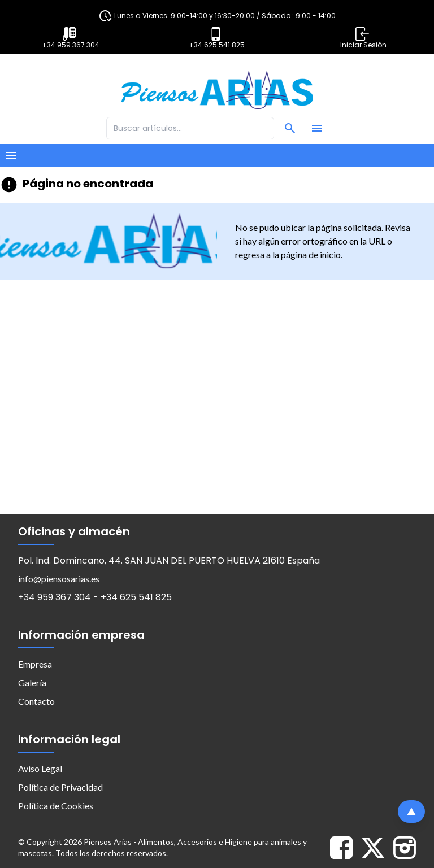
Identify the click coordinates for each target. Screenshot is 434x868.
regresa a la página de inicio (288, 254)
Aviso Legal (40, 768)
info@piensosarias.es (59, 579)
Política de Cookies (56, 806)
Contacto (36, 701)
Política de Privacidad (60, 787)
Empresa (35, 664)
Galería (32, 682)
